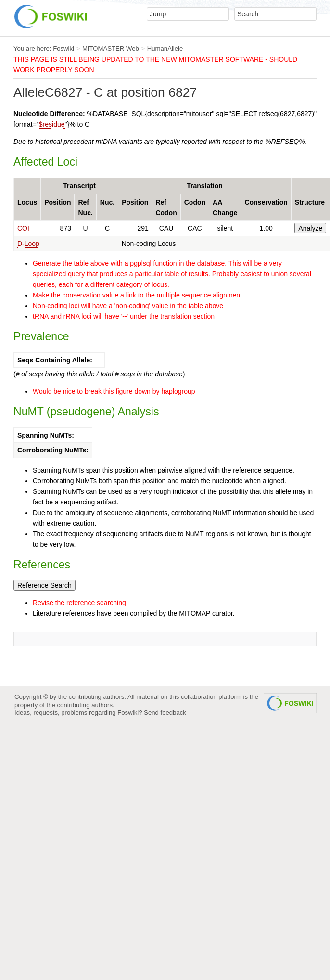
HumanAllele (165, 48)
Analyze (310, 228)
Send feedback (165, 713)
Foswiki (63, 48)
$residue (52, 124)
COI (23, 228)
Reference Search (44, 585)
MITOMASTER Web (111, 48)
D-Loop (28, 244)
